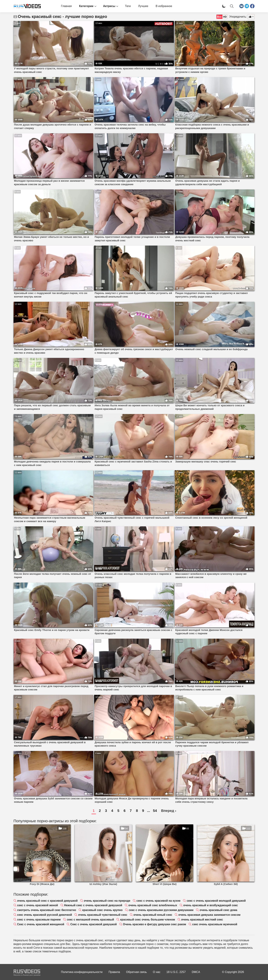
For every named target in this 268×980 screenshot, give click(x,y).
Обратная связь (136, 972)
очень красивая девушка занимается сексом (209, 915)
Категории (86, 6)
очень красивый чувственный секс (103, 915)
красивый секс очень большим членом (148, 920)
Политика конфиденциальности (82, 972)
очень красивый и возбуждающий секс (211, 905)
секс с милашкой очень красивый (90, 920)
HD (225, 17)
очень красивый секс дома (218, 910)
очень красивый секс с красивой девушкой (47, 901)
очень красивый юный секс (153, 915)
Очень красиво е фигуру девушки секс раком (154, 924)
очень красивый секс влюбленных (153, 905)
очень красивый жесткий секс (202, 920)
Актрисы (109, 6)
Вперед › (169, 811)
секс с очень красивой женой (37, 905)
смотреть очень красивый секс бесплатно (47, 910)
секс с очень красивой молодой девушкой (216, 901)
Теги (128, 6)
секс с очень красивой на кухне (158, 901)
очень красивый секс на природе (107, 901)
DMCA (196, 972)
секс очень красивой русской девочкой (45, 915)
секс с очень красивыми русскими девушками (161, 910)
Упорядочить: (238, 17)
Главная (66, 6)
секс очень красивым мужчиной (215, 924)
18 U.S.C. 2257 (176, 972)
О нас (157, 972)
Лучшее (143, 6)
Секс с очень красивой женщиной (41, 924)
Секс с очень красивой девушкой (94, 924)
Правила (114, 972)
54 (155, 811)
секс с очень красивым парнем (39, 920)
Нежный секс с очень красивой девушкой (93, 905)
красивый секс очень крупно (102, 910)
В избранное (164, 6)
